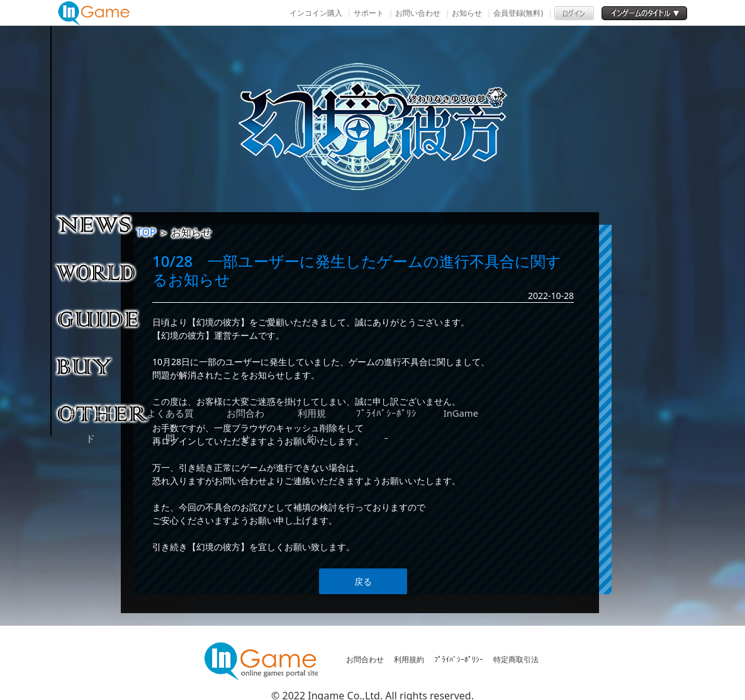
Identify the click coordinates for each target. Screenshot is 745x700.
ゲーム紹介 (104, 271)
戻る (363, 581)
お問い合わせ (418, 13)
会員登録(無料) (518, 13)
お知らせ (467, 13)
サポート (369, 13)
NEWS (104, 224)
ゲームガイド (104, 319)
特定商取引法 (516, 659)
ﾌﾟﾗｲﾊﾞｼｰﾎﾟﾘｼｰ (459, 659)
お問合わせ (365, 659)
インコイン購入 (316, 13)
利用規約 (409, 659)
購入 (104, 366)
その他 (104, 413)
